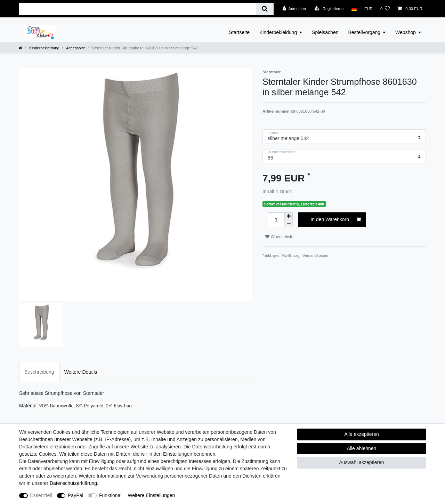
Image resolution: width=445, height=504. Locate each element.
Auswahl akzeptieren (361, 462)
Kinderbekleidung (278, 32)
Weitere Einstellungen (151, 495)
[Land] (354, 9)
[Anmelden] (294, 9)
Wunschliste (279, 237)
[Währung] (369, 9)
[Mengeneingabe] (276, 220)
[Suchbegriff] (137, 9)
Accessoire (75, 48)
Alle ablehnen (362, 448)
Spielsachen (325, 32)
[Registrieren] (329, 9)
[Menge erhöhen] (289, 216)
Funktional (110, 495)
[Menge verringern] (289, 224)
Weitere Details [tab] (81, 372)
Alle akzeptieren (362, 434)
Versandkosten (315, 255)
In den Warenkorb (336, 220)
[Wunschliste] (385, 9)
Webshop (406, 32)
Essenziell (41, 495)
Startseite (239, 32)
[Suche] (265, 9)
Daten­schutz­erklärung (73, 483)
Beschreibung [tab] (39, 372)
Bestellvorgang (364, 32)
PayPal (75, 495)
